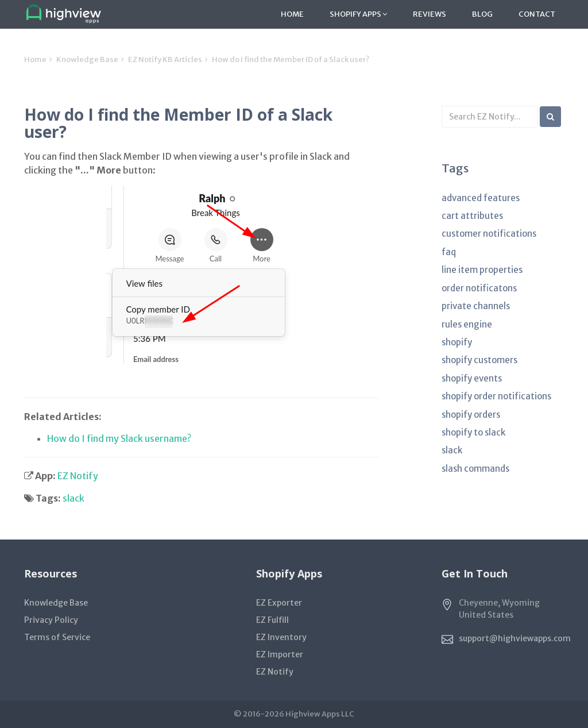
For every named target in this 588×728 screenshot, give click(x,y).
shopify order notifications (496, 396)
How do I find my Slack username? (119, 438)
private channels (476, 306)
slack (73, 498)
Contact (537, 14)
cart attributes (472, 216)
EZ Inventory (281, 637)
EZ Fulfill (272, 620)
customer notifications (489, 234)
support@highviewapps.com (515, 638)
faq (449, 252)
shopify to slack (473, 432)
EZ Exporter (279, 603)
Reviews (430, 14)
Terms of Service (57, 637)
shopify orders (471, 415)
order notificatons (479, 288)
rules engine (467, 324)
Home (292, 14)
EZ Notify (78, 476)
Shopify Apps (358, 14)
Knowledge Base (87, 59)
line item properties (482, 270)
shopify (457, 342)
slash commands (475, 469)
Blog (482, 14)
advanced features (481, 198)
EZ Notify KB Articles (165, 59)
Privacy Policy (51, 620)
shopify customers (479, 360)
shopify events (472, 378)
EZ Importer (280, 654)
